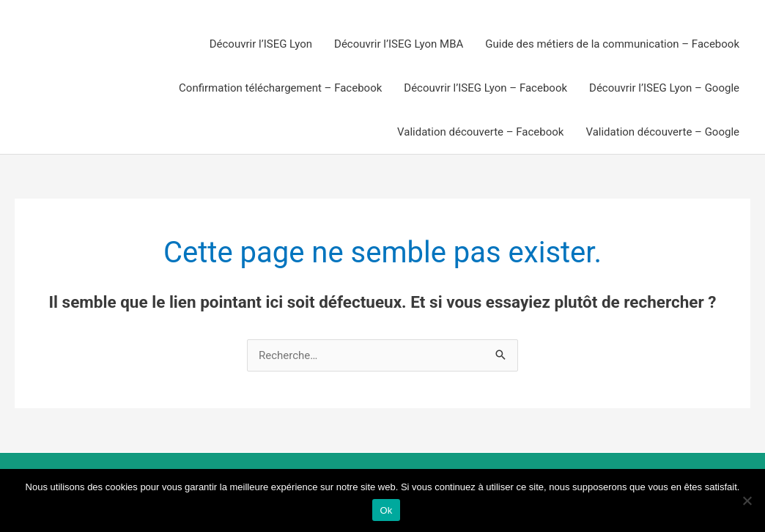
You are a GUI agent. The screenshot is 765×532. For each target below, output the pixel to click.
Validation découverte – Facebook (480, 132)
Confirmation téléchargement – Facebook (280, 88)
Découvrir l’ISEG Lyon (261, 44)
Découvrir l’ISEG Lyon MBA (399, 44)
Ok (386, 510)
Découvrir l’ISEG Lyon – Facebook (485, 88)
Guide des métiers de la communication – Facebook (612, 44)
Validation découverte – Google (662, 132)
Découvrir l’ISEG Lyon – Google (664, 88)
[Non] (747, 500)
